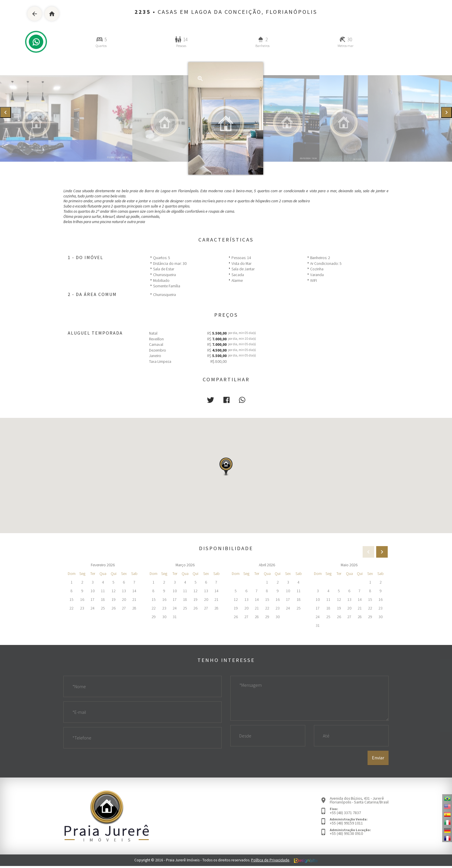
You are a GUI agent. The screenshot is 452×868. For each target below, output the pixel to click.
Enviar (378, 760)
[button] (211, 400)
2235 (143, 12)
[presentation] (5, 113)
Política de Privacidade (270, 862)
